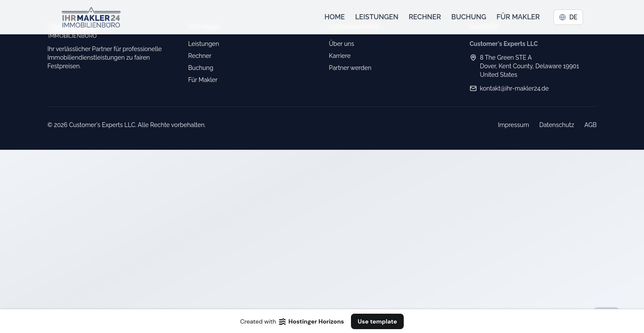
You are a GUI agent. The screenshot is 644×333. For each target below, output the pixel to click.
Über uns (342, 44)
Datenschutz (557, 125)
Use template (378, 321)
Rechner (425, 17)
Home (335, 17)
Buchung (469, 17)
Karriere (340, 56)
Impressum (513, 125)
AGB (590, 125)
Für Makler (518, 17)
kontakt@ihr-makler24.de (515, 88)
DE (568, 17)
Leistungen (377, 17)
